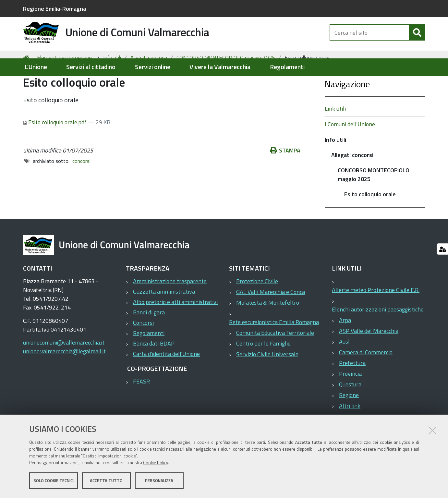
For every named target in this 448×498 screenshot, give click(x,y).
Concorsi (143, 348)
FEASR (141, 407)
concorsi (81, 186)
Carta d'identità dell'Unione (166, 379)
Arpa (345, 346)
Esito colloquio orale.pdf (56, 147)
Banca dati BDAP (154, 369)
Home (27, 83)
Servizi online (153, 67)
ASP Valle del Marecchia (369, 356)
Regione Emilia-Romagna (54, 9)
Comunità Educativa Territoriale (275, 358)
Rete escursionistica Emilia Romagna (274, 348)
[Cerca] (417, 38)
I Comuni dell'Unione (350, 150)
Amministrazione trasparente (170, 307)
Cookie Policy (156, 463)
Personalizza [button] (159, 481)
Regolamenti (287, 67)
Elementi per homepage (64, 83)
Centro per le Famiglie (263, 369)
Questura (350, 410)
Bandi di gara (149, 338)
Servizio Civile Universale (267, 380)
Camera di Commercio (366, 378)
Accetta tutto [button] (106, 481)
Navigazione (347, 109)
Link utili (335, 134)
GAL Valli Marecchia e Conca (271, 317)
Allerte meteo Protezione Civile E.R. (376, 316)
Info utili (112, 83)
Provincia (350, 399)
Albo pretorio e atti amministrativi (175, 328)
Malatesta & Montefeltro (268, 328)
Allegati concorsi (149, 83)
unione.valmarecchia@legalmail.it (64, 377)
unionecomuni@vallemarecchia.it (64, 368)
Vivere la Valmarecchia (220, 67)
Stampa (285, 176)
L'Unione (36, 67)
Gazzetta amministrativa (164, 317)
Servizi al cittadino (91, 67)
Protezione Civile (257, 307)
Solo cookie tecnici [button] (54, 481)
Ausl (344, 367)
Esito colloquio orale (370, 220)
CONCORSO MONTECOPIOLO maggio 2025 (226, 83)
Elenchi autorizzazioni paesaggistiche (378, 335)
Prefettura (352, 389)
